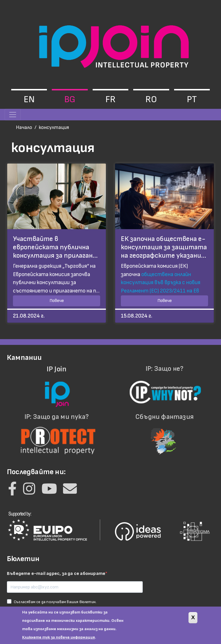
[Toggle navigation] (13, 115)
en (29, 99)
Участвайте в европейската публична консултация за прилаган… (55, 247)
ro (151, 99)
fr (110, 99)
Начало (24, 127)
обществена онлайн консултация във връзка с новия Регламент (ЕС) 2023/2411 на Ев (161, 283)
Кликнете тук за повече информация (59, 640)
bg (70, 99)
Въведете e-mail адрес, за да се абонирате (56, 574)
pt (192, 99)
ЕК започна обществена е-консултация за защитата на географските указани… (164, 247)
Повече (57, 301)
